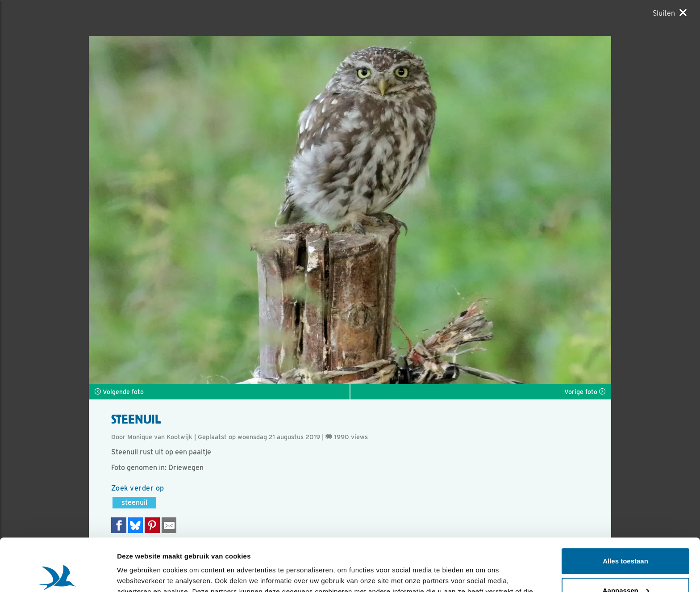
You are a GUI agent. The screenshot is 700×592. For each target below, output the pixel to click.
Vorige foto (585, 392)
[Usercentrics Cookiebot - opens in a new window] (58, 575)
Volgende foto (119, 392)
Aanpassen (626, 538)
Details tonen (138, 574)
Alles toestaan (625, 509)
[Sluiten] (670, 13)
